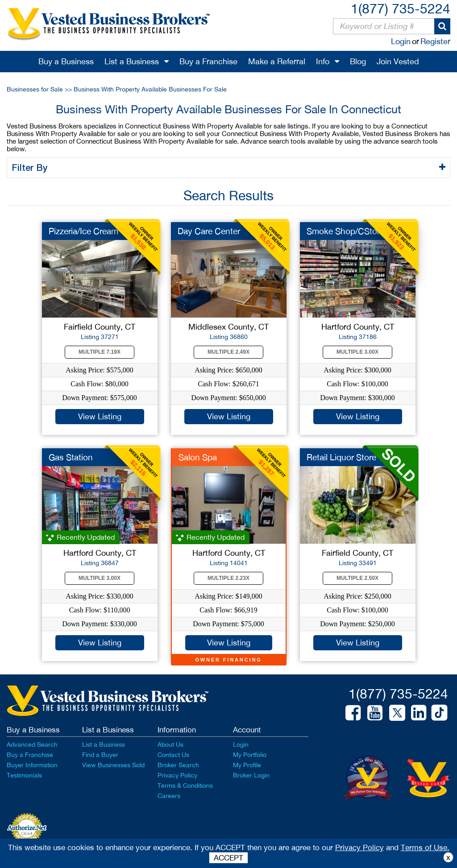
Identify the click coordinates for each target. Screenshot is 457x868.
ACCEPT (228, 858)
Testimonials (24, 775)
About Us (170, 744)
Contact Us (173, 755)
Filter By (31, 167)
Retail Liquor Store (341, 457)
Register (435, 41)
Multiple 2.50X (357, 578)
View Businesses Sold (113, 765)
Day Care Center (209, 231)
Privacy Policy (177, 775)
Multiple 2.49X (228, 352)
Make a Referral (277, 61)
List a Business (132, 61)
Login (401, 41)
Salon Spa (198, 457)
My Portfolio (250, 755)
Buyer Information (32, 765)
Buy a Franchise (208, 61)
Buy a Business (66, 61)
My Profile (247, 765)
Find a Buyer (100, 755)
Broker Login (251, 775)
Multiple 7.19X (100, 352)
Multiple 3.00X (357, 352)
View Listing (100, 416)
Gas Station (71, 457)
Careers (169, 796)
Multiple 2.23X (228, 578)
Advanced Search (32, 744)
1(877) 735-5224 (401, 8)
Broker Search (178, 765)
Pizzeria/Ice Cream (83, 231)
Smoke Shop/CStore (345, 231)
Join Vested (398, 61)
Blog (358, 61)
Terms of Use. (425, 847)
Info (323, 61)
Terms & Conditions (185, 785)
